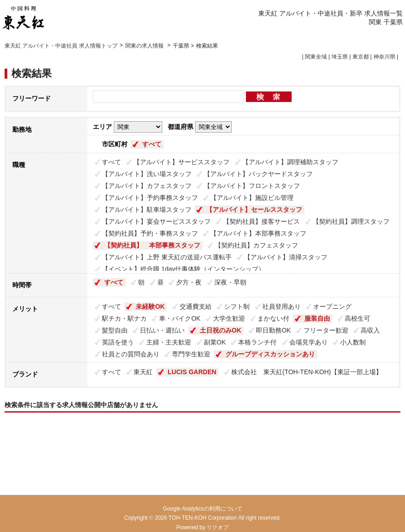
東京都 (361, 57)
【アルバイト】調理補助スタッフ (290, 162)
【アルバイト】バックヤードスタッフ (258, 174)
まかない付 (273, 318)
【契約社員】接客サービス (261, 221)
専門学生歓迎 (191, 354)
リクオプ (218, 527)
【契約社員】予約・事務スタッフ (150, 233)
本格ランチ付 (257, 342)
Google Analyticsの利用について (202, 509)
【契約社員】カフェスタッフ (256, 245)
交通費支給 (196, 306)
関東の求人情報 (145, 46)
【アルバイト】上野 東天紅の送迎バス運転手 (167, 257)
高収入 (370, 330)
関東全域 (316, 57)
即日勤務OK (273, 330)
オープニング (332, 306)
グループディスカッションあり (270, 354)
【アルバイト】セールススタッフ (254, 210)
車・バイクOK (180, 318)
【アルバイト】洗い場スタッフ (147, 174)
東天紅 (143, 372)
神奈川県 (384, 57)
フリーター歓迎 (326, 330)
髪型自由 (115, 330)
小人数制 (353, 342)
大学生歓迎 (229, 318)
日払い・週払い (162, 330)
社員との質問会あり (131, 354)
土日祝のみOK (221, 330)
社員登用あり (282, 306)
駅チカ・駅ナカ (124, 318)
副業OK (215, 342)
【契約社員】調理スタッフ (351, 221)
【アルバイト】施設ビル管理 (252, 198)
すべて (152, 144)
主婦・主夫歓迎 (169, 342)
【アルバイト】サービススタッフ (181, 162)
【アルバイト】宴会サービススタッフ (156, 221)
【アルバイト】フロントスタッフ (252, 186)
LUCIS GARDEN (192, 372)
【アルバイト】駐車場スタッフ (147, 210)
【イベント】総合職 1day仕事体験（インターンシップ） (183, 269)
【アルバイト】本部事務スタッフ (258, 233)
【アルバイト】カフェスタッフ (147, 186)
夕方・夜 (189, 282)
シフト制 (237, 306)
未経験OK (150, 306)
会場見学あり (309, 342)
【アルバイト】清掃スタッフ (286, 257)
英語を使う (118, 342)
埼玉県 (340, 57)
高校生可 (357, 318)
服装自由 (317, 318)
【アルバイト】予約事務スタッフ (150, 198)
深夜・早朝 (230, 282)
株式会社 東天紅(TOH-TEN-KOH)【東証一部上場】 (307, 372)
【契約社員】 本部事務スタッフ (152, 245)
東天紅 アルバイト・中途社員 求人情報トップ (61, 46)
